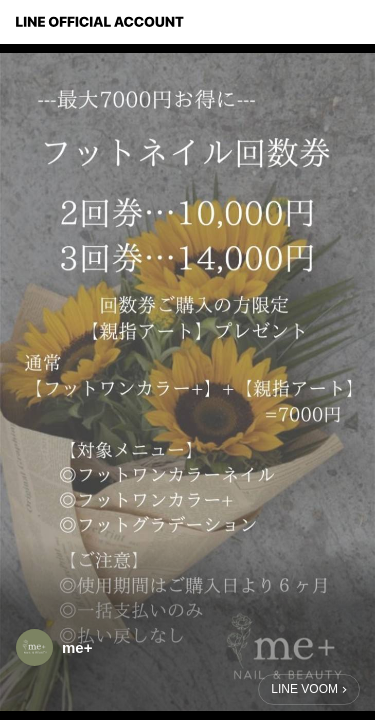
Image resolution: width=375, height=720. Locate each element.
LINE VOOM (304, 689)
